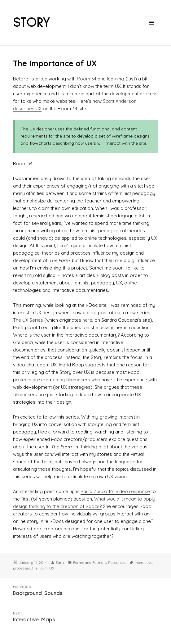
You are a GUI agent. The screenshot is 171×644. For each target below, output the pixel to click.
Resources (117, 562)
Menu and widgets (152, 29)
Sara (60, 562)
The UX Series (28, 320)
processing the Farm (30, 568)
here (87, 320)
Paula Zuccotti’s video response (115, 491)
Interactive (144, 562)
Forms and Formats (90, 562)
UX (52, 568)
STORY (32, 23)
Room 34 (87, 79)
